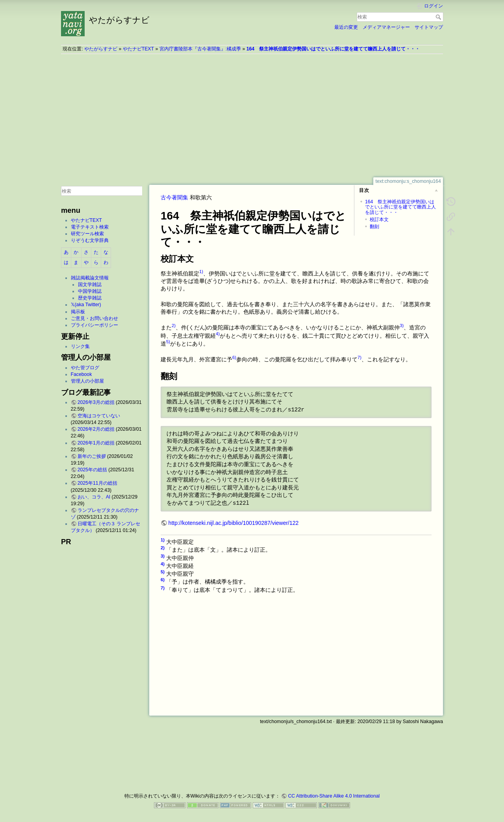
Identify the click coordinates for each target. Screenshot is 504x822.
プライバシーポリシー (94, 325)
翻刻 (374, 227)
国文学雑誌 (90, 285)
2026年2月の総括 (96, 429)
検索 (439, 17)
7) (359, 357)
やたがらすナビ (101, 49)
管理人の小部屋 (87, 381)
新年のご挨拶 (92, 456)
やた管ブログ (85, 368)
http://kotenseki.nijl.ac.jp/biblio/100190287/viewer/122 (234, 523)
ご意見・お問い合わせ (94, 318)
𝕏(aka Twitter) (86, 305)
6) (234, 357)
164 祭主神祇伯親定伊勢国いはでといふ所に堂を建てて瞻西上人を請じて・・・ (333, 49)
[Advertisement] (252, 115)
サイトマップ (429, 27)
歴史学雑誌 (90, 298)
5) (168, 342)
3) (402, 325)
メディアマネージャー (386, 27)
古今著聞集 (174, 197)
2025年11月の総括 (97, 483)
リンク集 (80, 346)
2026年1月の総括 (96, 443)
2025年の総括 (92, 470)
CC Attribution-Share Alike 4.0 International (334, 796)
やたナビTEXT (138, 49)
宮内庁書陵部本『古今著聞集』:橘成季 (200, 49)
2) (174, 325)
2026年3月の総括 (96, 402)
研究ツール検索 (87, 234)
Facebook (82, 374)
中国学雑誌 (90, 291)
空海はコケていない (99, 416)
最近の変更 (346, 27)
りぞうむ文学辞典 (90, 240)
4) (218, 334)
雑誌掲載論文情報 (90, 278)
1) (201, 272)
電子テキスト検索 (90, 227)
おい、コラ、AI (94, 497)
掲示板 (78, 312)
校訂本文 (379, 219)
